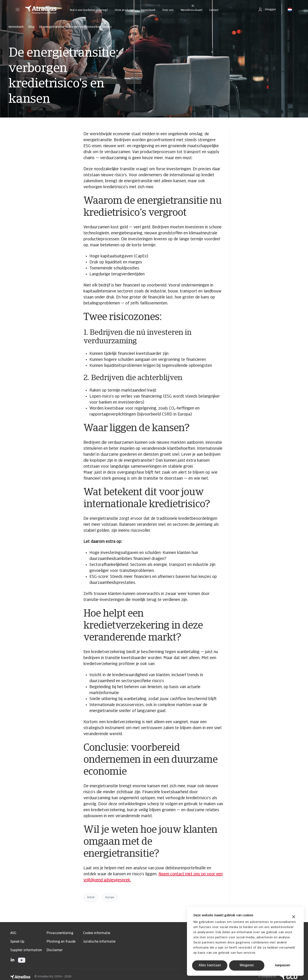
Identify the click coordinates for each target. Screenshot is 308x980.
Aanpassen (282, 966)
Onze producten (125, 10)
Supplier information (26, 950)
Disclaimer (55, 950)
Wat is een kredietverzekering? (89, 10)
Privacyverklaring (60, 933)
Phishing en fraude (61, 942)
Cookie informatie (97, 933)
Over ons (168, 10)
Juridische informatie (99, 942)
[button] (18, 10)
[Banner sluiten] (294, 917)
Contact (214, 10)
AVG (13, 933)
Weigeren (247, 965)
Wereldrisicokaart (191, 10)
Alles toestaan (210, 965)
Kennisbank (148, 10)
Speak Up (17, 942)
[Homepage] (41, 10)
